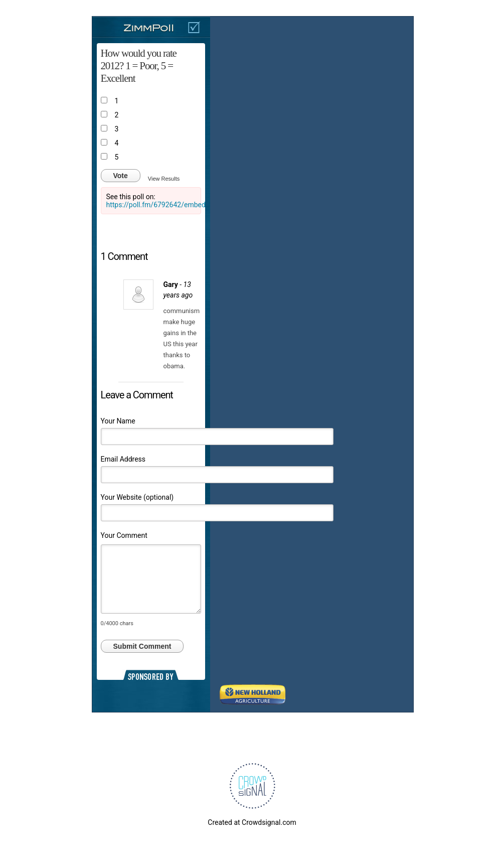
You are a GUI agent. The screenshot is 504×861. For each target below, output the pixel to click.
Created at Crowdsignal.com (252, 822)
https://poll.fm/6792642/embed (156, 205)
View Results (164, 179)
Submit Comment (142, 646)
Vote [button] (121, 176)
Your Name (118, 421)
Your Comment (124, 535)
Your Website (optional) (137, 497)
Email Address (123, 459)
